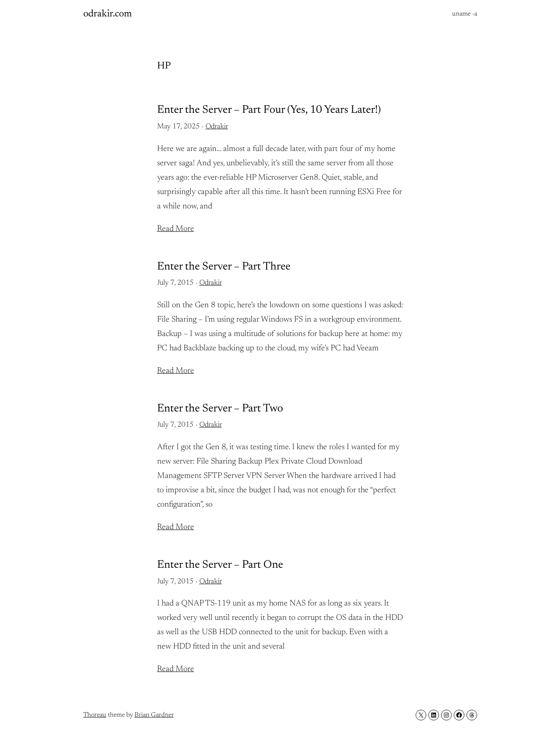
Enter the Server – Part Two (220, 409)
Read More (176, 229)
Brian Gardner (154, 715)
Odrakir (217, 127)
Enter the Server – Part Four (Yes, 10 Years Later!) (269, 110)
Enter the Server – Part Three (224, 267)
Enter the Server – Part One (220, 565)
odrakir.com (107, 14)
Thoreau (95, 715)
